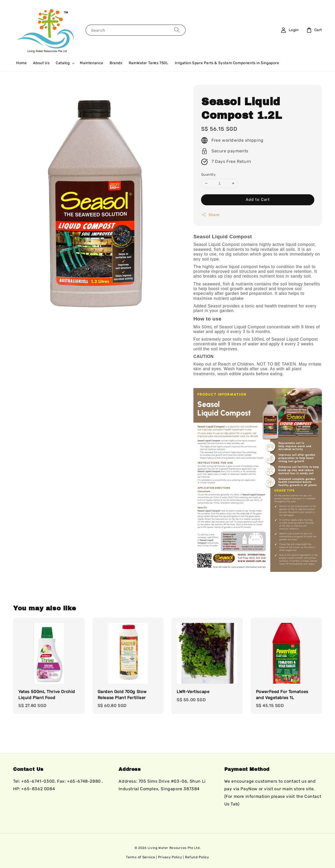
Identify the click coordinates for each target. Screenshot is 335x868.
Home (21, 63)
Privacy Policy (170, 857)
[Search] (177, 30)
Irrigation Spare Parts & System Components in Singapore (227, 63)
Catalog (63, 63)
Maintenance (92, 63)
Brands (116, 63)
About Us (41, 63)
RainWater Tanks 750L (149, 63)
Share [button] (210, 215)
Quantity (208, 175)
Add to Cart (258, 200)
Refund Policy (197, 857)
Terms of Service (140, 857)
